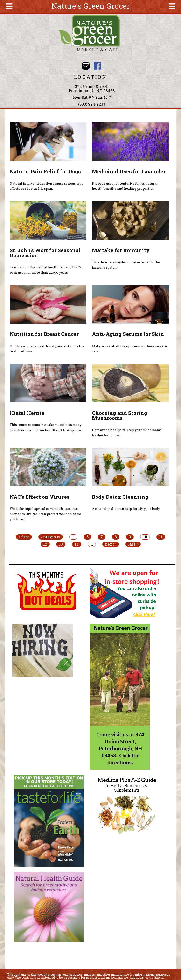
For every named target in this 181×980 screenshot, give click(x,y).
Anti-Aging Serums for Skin (128, 334)
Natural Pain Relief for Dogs (45, 171)
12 (45, 544)
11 (161, 537)
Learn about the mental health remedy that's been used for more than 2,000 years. (46, 270)
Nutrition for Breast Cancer (44, 334)
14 (77, 544)
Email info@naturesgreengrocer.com (86, 66)
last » (133, 544)
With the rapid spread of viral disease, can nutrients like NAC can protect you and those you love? (46, 514)
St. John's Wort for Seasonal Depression (45, 253)
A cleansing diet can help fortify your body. (126, 509)
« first (24, 537)
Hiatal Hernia (27, 413)
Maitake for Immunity (121, 250)
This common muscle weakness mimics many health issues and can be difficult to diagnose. (46, 428)
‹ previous (51, 537)
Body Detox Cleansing (120, 497)
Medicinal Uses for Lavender (129, 171)
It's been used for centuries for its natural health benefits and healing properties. (125, 186)
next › (111, 544)
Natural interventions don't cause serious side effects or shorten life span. (46, 186)
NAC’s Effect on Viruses (40, 497)
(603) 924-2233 (92, 104)
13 (61, 544)
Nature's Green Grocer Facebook (97, 66)
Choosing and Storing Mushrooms (120, 415)
